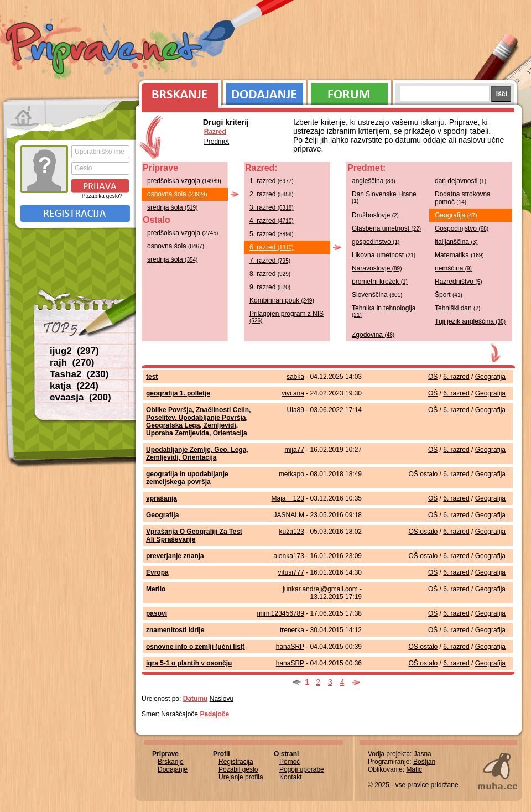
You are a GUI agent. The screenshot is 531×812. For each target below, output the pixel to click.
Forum (349, 91)
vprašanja (162, 498)
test (152, 377)
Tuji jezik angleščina (470, 321)
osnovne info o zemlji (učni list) (196, 647)
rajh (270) (72, 363)
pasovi (157, 613)
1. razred (272, 181)
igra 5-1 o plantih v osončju (189, 663)
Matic (414, 769)
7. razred (270, 261)
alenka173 (289, 556)
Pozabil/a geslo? (102, 196)
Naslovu (222, 699)
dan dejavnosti (460, 181)
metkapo (291, 474)
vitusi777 (291, 572)
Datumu (196, 699)
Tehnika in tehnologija (384, 311)
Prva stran (25, 116)
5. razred (272, 234)
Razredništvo (459, 282)
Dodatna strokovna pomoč (463, 198)
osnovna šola (177, 194)
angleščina (374, 181)
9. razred (270, 287)
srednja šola (172, 207)
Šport (449, 295)
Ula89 (296, 410)
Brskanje (178, 91)
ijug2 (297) (74, 351)
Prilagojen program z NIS (287, 317)
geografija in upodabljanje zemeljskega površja (187, 478)
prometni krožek (380, 282)
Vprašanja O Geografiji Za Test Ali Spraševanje (194, 535)
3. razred (272, 207)
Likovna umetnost (384, 255)
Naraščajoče (179, 714)
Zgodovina (373, 335)
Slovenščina (377, 295)
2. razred (272, 194)
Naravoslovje (377, 268)
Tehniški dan (457, 308)
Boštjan (424, 762)
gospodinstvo (376, 242)
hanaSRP (290, 647)
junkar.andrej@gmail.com (320, 589)
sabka (295, 377)
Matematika (459, 255)
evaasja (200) (80, 397)
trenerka (292, 630)
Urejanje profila (241, 777)
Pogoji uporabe (302, 769)
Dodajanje (265, 91)
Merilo (156, 589)
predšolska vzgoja (184, 181)
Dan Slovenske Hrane (384, 197)
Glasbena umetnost (386, 228)
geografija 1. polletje (178, 393)
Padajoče (214, 714)
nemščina (453, 268)
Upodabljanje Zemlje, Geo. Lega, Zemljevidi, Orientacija (197, 454)
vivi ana (293, 393)
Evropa (157, 572)
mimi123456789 (281, 613)
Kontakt (291, 777)
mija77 (295, 450)
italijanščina (456, 242)
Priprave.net (105, 50)
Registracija (75, 214)
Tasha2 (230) (79, 374)
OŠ (433, 377)
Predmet (217, 142)
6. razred (272, 247)
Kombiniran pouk (282, 300)
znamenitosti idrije (175, 630)
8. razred (270, 274)
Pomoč (290, 762)
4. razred (272, 221)
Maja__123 (288, 498)
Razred (215, 132)
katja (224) (74, 386)
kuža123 (292, 532)
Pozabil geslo (238, 769)
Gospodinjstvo (462, 228)
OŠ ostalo (423, 474)
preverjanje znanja (175, 556)
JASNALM (289, 515)
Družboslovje (375, 215)
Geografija (456, 215)
